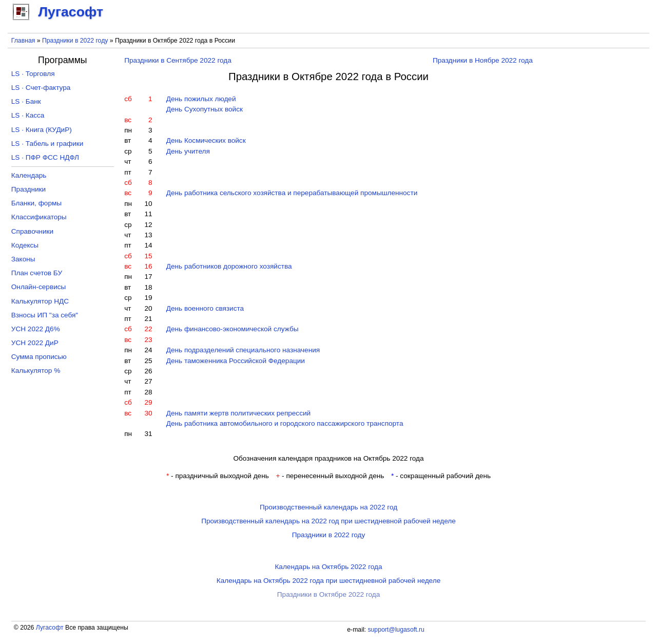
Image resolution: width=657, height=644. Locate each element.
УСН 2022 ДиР (35, 343)
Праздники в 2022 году (75, 41)
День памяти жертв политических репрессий (238, 413)
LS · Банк (26, 101)
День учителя (188, 151)
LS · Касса (28, 115)
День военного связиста (205, 308)
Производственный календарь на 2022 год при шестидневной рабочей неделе (328, 521)
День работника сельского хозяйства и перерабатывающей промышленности (292, 193)
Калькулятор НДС (40, 301)
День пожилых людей (201, 99)
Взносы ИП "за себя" (45, 315)
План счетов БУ (37, 273)
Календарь (29, 175)
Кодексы (25, 245)
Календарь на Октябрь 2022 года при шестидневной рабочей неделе (328, 581)
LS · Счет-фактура (41, 88)
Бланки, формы (36, 203)
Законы (23, 259)
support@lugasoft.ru (396, 630)
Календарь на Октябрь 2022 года (328, 567)
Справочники (32, 231)
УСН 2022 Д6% (36, 329)
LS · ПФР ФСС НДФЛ (45, 157)
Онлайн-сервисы (39, 287)
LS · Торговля (33, 74)
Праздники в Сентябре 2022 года (178, 60)
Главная (23, 41)
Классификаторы (39, 217)
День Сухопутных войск (205, 109)
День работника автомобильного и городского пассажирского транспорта (285, 423)
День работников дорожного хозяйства (229, 266)
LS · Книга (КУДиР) (42, 130)
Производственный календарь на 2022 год (328, 507)
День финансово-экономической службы (233, 329)
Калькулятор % (36, 371)
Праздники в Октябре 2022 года (328, 594)
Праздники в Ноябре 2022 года (483, 60)
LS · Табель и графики (47, 144)
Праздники (28, 189)
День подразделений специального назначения (243, 350)
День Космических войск (206, 140)
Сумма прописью (39, 357)
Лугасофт (50, 628)
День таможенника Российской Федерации (236, 361)
